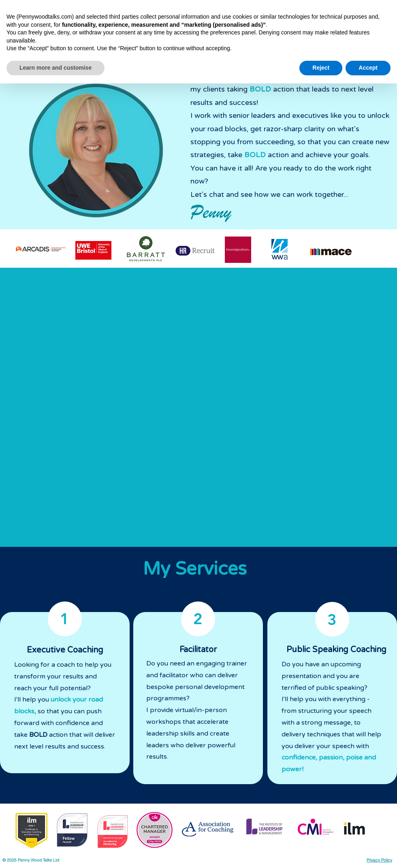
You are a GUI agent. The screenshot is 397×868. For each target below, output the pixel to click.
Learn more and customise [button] (55, 852)
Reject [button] (321, 852)
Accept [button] (368, 852)
